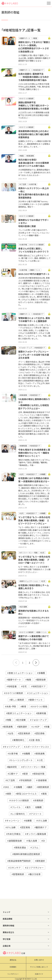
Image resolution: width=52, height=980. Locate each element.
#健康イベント (35, 700)
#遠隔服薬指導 (14, 841)
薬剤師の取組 (8, 926)
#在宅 (24, 686)
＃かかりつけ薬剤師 (19, 800)
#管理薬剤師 (18, 874)
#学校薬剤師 (25, 780)
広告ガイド (39, 974)
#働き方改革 (34, 874)
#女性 (11, 733)
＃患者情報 (41, 780)
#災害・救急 (34, 740)
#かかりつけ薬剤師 (13, 693)
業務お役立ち (8, 932)
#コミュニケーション (38, 693)
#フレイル (16, 807)
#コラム (34, 847)
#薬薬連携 (39, 753)
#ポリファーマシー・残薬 (33, 767)
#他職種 (26, 753)
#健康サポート (14, 680)
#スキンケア (14, 868)
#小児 (40, 760)
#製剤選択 (22, 727)
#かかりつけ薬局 (39, 706)
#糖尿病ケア (41, 827)
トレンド (7, 912)
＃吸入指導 (32, 841)
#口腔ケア (13, 774)
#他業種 (28, 821)
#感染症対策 (38, 774)
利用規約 (13, 967)
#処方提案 (21, 720)
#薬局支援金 (20, 847)
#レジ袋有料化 (18, 814)
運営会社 (13, 960)
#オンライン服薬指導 (35, 834)
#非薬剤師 (38, 800)
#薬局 (44, 794)
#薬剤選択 (40, 861)
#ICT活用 (10, 780)
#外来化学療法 (13, 834)
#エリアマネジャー (34, 868)
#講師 (29, 787)
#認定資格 (39, 733)
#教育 (23, 706)
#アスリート (35, 814)
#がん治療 (11, 827)
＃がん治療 (41, 821)
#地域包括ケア (38, 686)
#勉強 (28, 680)
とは (14, 953)
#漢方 (28, 807)
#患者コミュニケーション (20, 673)
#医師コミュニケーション (19, 713)
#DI (43, 841)
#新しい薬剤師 (17, 700)
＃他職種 (18, 787)
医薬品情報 (8, 919)
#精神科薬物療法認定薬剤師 (26, 854)
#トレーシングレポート (21, 760)
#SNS (6, 787)
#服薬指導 (41, 680)
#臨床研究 (12, 767)
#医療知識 (41, 713)
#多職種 (41, 673)
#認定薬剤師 (24, 733)
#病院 (8, 794)
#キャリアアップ (11, 747)
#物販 (8, 720)
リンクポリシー (13, 974)
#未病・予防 (11, 706)
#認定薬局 (25, 827)
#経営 (25, 774)
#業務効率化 (18, 740)
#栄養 (47, 727)
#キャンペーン (12, 821)
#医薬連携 (8, 727)
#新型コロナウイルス (26, 794)
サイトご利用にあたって (39, 967)
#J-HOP (35, 727)
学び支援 (7, 939)
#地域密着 (12, 686)
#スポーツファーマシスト (37, 747)
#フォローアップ (38, 720)
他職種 (38, 807)
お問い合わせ (39, 960)
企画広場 (7, 946)
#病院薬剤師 (43, 787)
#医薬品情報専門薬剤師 (19, 861)
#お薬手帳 (13, 753)
